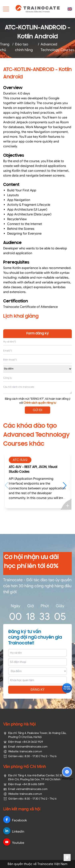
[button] (66, 485)
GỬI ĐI (37, 410)
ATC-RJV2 (20, 460)
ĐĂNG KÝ (38, 690)
